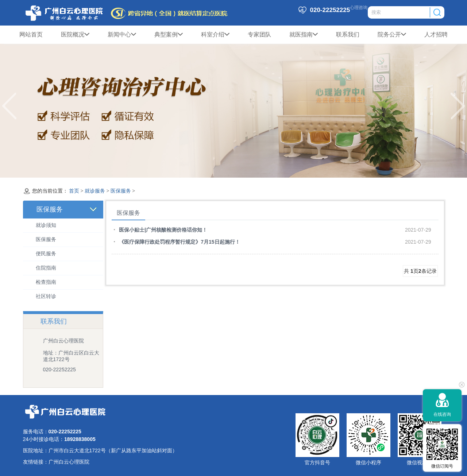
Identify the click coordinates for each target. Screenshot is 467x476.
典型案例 (169, 35)
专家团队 (259, 34)
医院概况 (75, 35)
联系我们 (348, 34)
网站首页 (31, 34)
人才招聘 (436, 34)
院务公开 (392, 35)
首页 (74, 191)
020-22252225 (59, 369)
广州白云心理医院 (69, 462)
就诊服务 (95, 191)
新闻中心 (122, 35)
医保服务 (121, 191)
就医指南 (304, 35)
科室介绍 (215, 35)
